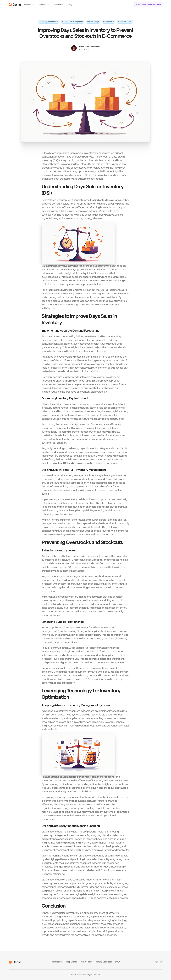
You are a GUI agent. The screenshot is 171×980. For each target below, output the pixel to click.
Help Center (72, 962)
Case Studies (58, 5)
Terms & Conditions (104, 962)
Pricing (69, 5)
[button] (29, 5)
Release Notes (57, 962)
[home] (15, 5)
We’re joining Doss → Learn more (148, 5)
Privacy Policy (86, 962)
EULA (118, 962)
